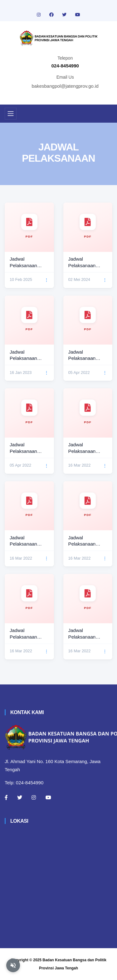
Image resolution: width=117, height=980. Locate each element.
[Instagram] (34, 797)
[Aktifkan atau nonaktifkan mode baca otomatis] (13, 965)
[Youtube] (48, 797)
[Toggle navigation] (11, 114)
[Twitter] (20, 797)
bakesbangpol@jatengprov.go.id (65, 86)
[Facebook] (6, 797)
